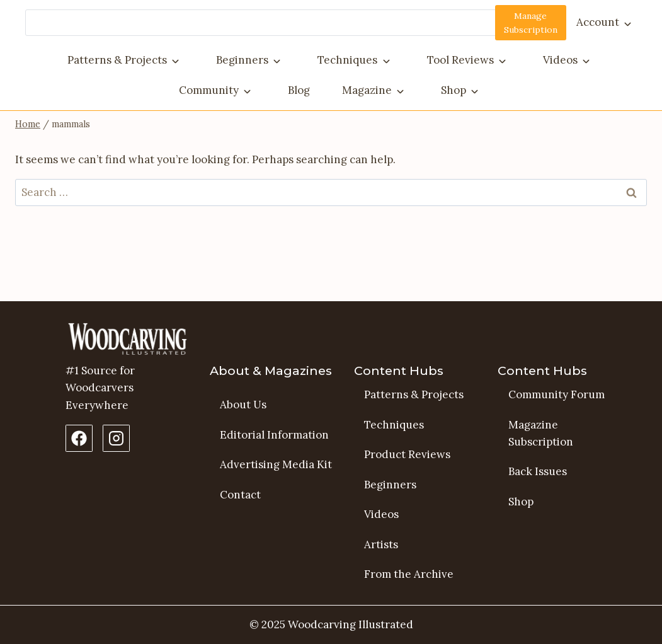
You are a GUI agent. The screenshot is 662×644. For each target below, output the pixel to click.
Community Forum (556, 394)
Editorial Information (274, 435)
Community (209, 90)
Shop (454, 90)
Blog (299, 90)
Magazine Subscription (541, 433)
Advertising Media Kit (276, 464)
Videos (560, 60)
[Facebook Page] (79, 438)
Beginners (242, 60)
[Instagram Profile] (116, 438)
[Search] (277, 23)
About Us (243, 405)
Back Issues (538, 471)
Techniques (347, 60)
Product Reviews (407, 454)
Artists (381, 544)
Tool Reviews (460, 60)
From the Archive (409, 574)
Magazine (367, 90)
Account (598, 22)
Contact (240, 495)
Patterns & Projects (117, 60)
